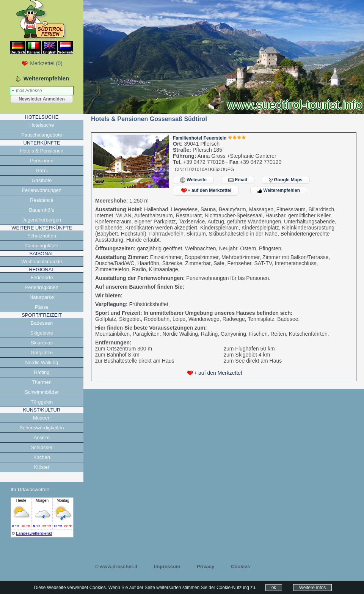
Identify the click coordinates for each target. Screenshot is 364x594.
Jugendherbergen (42, 220)
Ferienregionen (42, 287)
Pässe (42, 307)
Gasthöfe (42, 180)
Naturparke (42, 297)
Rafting (42, 372)
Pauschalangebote (42, 135)
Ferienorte (42, 277)
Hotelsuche (42, 125)
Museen (42, 418)
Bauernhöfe (42, 210)
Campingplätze (42, 246)
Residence (42, 200)
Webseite (193, 180)
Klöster (42, 467)
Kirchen (42, 457)
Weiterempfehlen (279, 190)
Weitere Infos (312, 588)
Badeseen (42, 323)
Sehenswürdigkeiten (42, 428)
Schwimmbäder (42, 392)
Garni (42, 170)
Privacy (206, 566)
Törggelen (42, 402)
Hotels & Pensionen (42, 151)
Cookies (241, 566)
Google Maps (286, 180)
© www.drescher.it (116, 566)
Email (238, 180)
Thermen (42, 382)
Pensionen (42, 161)
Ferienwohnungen (42, 190)
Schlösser (42, 447)
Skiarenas (42, 343)
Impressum (167, 566)
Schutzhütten (42, 236)
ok (274, 588)
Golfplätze (42, 353)
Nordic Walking (42, 362)
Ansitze (42, 438)
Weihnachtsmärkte (42, 262)
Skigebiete (42, 333)
